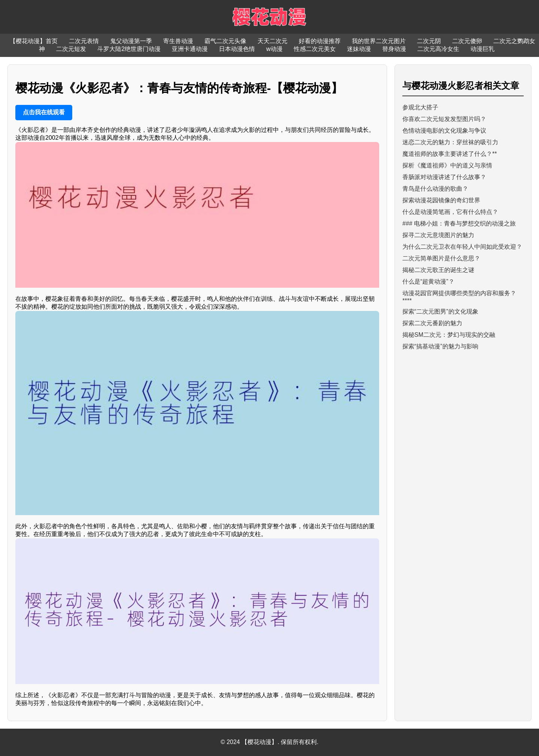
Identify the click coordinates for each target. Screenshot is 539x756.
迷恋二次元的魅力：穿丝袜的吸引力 (450, 142)
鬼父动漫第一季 (131, 41)
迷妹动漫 (359, 49)
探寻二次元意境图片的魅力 (438, 235)
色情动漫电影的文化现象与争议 (444, 131)
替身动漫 (394, 49)
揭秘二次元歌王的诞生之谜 (438, 270)
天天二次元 (272, 41)
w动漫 (274, 49)
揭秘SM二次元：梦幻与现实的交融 (449, 335)
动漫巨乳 (482, 49)
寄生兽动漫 (178, 41)
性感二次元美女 (315, 49)
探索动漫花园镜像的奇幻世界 (441, 200)
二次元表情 (84, 41)
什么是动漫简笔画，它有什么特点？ (450, 212)
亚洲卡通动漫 (190, 49)
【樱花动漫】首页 (34, 41)
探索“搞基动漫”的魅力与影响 (440, 346)
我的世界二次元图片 (379, 41)
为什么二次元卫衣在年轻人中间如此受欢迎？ (462, 247)
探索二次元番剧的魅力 (432, 323)
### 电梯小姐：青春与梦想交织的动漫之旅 (459, 223)
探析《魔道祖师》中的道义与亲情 (447, 165)
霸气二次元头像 (225, 41)
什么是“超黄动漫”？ (428, 282)
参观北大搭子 (420, 107)
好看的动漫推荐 (320, 41)
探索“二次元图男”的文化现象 (440, 312)
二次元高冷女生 (438, 49)
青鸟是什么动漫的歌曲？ (435, 189)
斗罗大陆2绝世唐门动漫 (129, 49)
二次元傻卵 (467, 41)
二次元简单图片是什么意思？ (441, 258)
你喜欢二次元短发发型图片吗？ (444, 119)
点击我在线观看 (44, 112)
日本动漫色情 (237, 49)
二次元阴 (429, 41)
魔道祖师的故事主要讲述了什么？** (450, 154)
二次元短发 (71, 49)
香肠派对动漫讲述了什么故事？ (444, 177)
